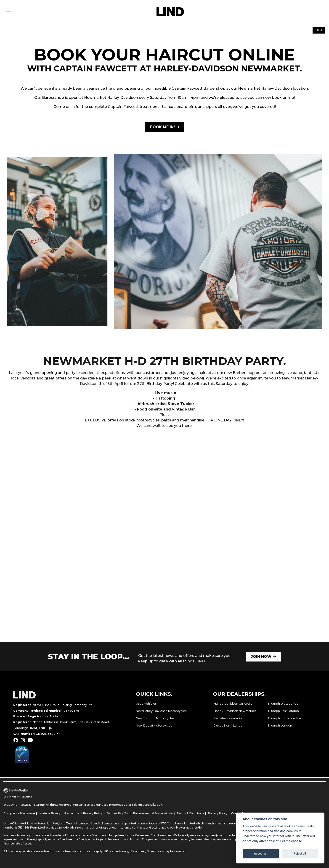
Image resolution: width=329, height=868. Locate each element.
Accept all (261, 854)
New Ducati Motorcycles (154, 726)
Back (319, 30)
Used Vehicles (146, 704)
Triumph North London (284, 718)
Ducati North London (229, 726)
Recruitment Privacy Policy (84, 813)
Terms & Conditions (190, 813)
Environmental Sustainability (153, 813)
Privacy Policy (218, 813)
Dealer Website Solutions (18, 797)
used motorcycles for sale (120, 805)
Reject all (300, 854)
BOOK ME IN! (162, 127)
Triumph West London (284, 704)
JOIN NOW (261, 657)
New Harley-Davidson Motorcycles (161, 711)
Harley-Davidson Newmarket (235, 711)
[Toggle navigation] (8, 12)
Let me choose (291, 841)
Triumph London (280, 726)
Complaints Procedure (19, 813)
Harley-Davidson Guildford (233, 704)
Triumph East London (283, 711)
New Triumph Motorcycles (155, 718)
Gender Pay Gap (118, 813)
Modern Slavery (50, 813)
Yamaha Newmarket (229, 718)
